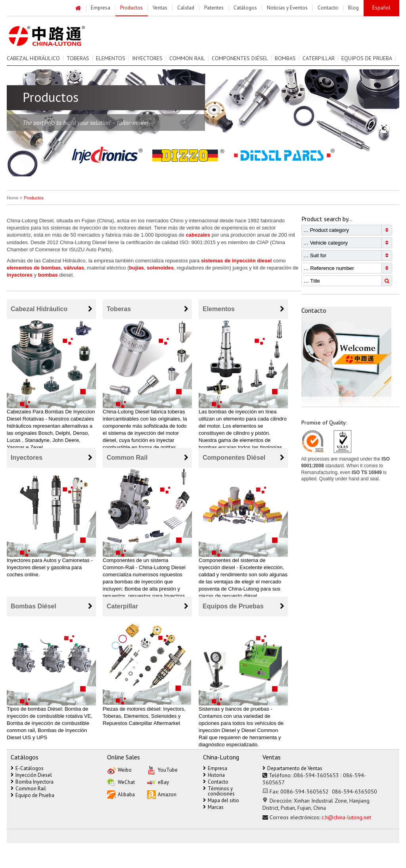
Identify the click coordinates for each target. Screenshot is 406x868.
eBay (158, 782)
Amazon (162, 794)
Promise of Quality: (324, 423)
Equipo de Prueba (33, 795)
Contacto (216, 782)
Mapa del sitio (221, 800)
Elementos (111, 58)
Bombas (285, 58)
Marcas (213, 807)
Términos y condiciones (219, 791)
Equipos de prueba (367, 58)
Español (381, 8)
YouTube (162, 770)
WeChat (121, 782)
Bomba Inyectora (32, 782)
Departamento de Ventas (292, 768)
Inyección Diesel (31, 775)
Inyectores (147, 58)
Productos (31, 198)
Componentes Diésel (240, 58)
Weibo (119, 770)
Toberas (78, 58)
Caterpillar (319, 58)
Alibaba (121, 794)
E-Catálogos (27, 768)
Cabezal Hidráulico (33, 58)
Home (12, 198)
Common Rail (187, 58)
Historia (214, 775)
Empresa (215, 768)
